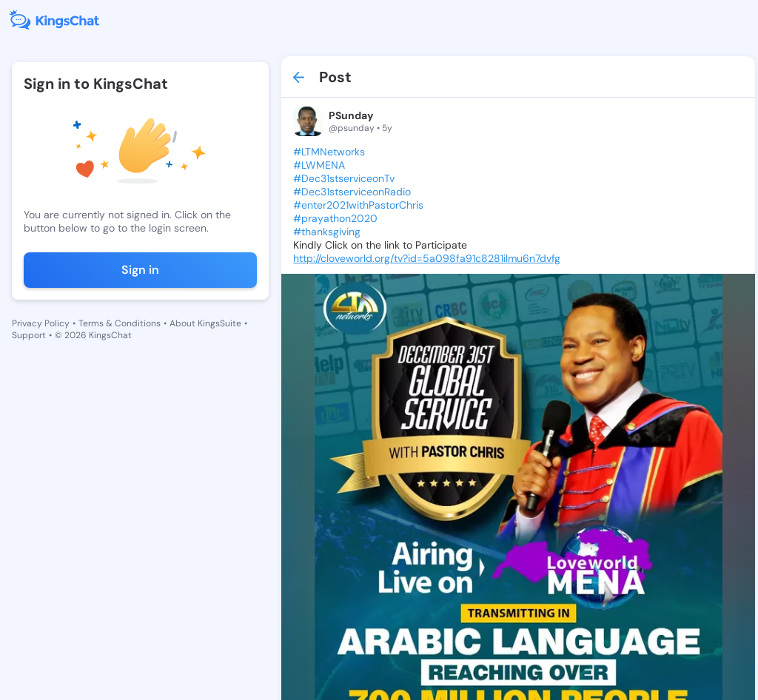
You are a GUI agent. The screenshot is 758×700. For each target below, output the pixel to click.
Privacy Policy (41, 323)
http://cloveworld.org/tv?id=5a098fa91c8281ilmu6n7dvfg (427, 258)
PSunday (351, 115)
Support (29, 335)
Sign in (140, 270)
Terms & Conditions (120, 323)
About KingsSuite (205, 323)
